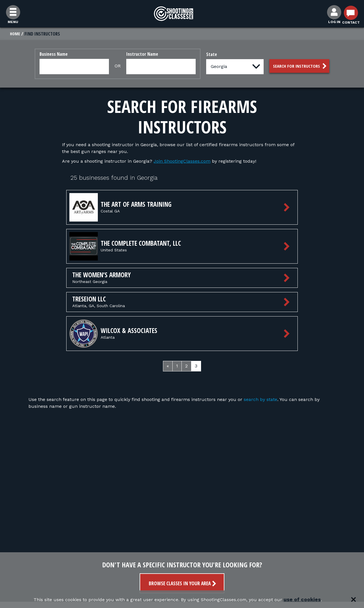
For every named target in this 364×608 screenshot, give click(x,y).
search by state (260, 405)
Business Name (50, 54)
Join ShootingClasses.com (182, 161)
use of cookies (319, 599)
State (208, 55)
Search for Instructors (301, 66)
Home (15, 34)
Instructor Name (138, 54)
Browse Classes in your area (183, 584)
